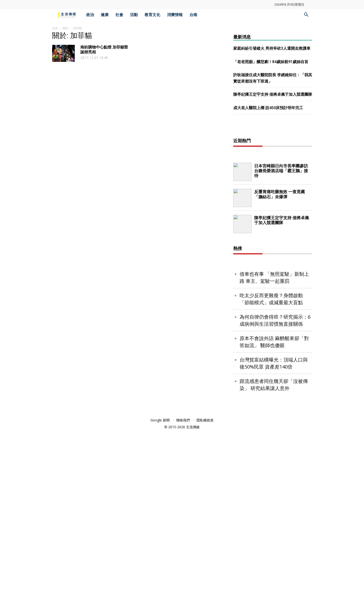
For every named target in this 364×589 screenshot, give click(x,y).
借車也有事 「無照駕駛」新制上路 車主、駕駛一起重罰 (274, 277)
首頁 (55, 28)
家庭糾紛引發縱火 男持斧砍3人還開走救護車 (272, 48)
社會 (119, 15)
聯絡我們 (183, 420)
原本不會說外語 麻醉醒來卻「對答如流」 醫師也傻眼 (274, 342)
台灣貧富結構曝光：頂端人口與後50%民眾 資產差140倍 (274, 363)
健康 (105, 15)
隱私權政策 (205, 420)
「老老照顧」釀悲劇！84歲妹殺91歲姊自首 (271, 62)
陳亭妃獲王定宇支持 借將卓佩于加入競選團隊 (273, 94)
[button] (306, 15)
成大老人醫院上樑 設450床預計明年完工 (268, 108)
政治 (90, 15)
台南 (193, 15)
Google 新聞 (160, 420)
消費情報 (175, 15)
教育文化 (152, 15)
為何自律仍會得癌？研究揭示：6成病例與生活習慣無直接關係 (275, 320)
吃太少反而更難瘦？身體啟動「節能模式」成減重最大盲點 (271, 299)
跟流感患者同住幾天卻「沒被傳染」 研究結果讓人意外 (274, 385)
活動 (134, 15)
